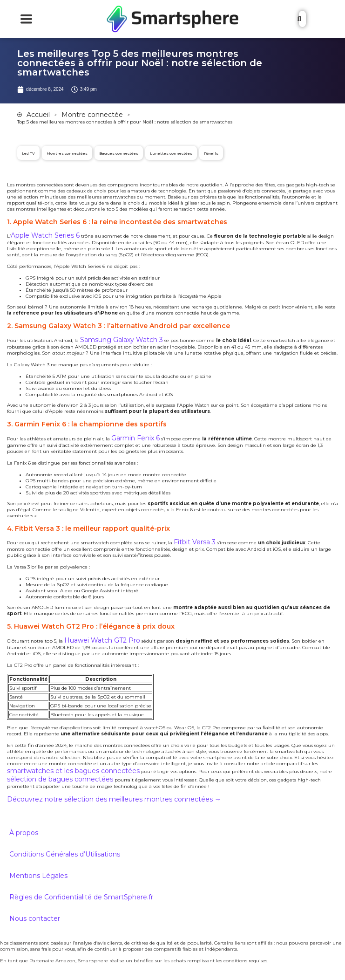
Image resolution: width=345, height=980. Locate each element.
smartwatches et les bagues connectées (73, 771)
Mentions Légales (38, 876)
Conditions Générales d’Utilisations (65, 854)
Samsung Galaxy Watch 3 (122, 340)
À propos (24, 833)
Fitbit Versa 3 (195, 542)
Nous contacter (35, 918)
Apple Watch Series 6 (45, 235)
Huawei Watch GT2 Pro (102, 640)
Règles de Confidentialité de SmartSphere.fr (81, 897)
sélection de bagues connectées (60, 779)
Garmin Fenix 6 (135, 438)
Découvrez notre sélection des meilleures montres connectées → (114, 799)
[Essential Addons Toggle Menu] (26, 19)
